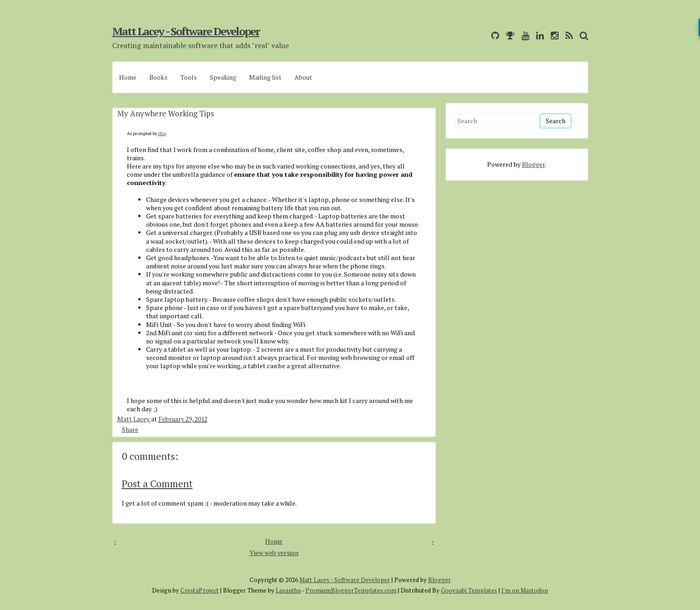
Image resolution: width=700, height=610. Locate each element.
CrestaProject (200, 590)
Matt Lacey (134, 419)
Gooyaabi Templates (469, 590)
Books (158, 77)
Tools (189, 77)
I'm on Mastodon (525, 590)
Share (130, 429)
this (162, 133)
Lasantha (288, 590)
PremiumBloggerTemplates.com (351, 590)
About (303, 77)
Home (128, 77)
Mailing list (265, 77)
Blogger (533, 164)
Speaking (223, 77)
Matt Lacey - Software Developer (186, 31)
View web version (274, 553)
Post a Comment (157, 483)
